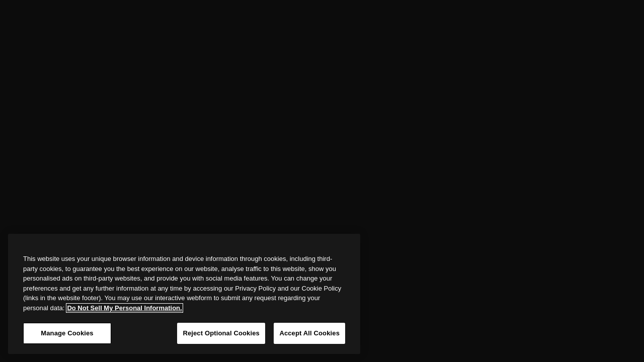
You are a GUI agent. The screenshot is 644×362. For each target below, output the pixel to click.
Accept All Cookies (309, 333)
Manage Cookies (67, 333)
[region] (184, 294)
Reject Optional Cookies (221, 333)
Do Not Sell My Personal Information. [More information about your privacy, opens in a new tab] (124, 308)
